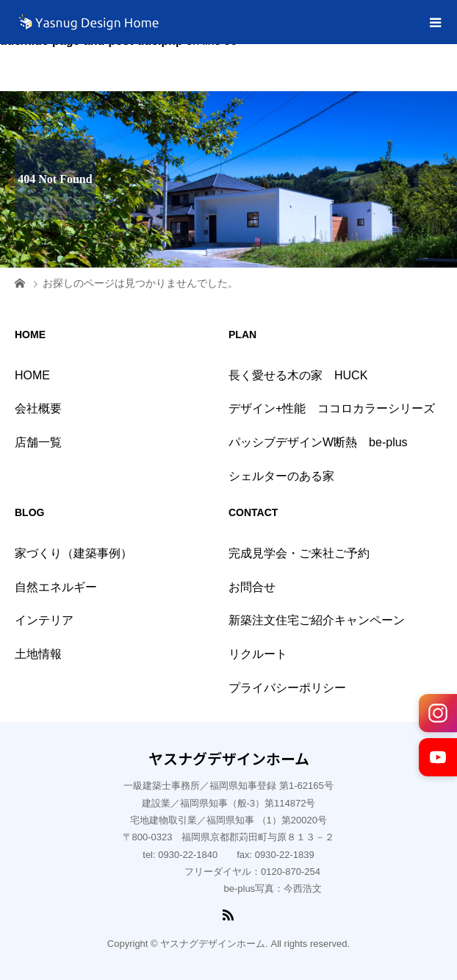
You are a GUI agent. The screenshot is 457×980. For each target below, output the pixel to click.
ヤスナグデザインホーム (229, 759)
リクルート (258, 654)
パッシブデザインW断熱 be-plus (318, 442)
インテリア (44, 620)
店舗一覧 (38, 442)
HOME (32, 375)
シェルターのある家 (281, 476)
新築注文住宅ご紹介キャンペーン (317, 620)
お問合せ (252, 587)
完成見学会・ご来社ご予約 (299, 553)
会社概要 (38, 408)
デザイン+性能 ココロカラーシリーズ (332, 408)
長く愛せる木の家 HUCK (298, 375)
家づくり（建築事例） (73, 553)
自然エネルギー (56, 587)
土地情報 (38, 654)
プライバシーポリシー (287, 688)
